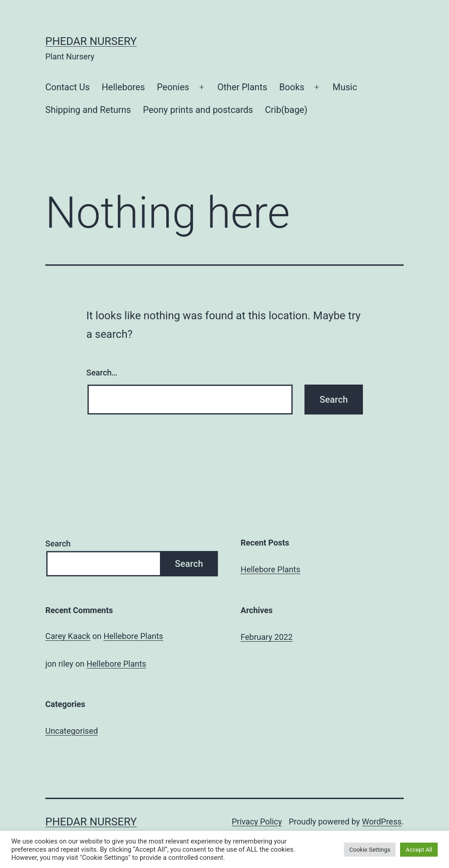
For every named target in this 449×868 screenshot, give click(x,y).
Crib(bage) (286, 110)
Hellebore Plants (270, 569)
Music (345, 87)
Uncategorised (72, 731)
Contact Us (68, 87)
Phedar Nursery (91, 41)
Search (58, 544)
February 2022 (267, 637)
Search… (102, 373)
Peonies (173, 87)
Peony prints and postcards (198, 110)
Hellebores (123, 87)
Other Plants (242, 87)
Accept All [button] (419, 850)
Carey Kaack (68, 636)
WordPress (382, 822)
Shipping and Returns (88, 110)
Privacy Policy (257, 822)
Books (292, 87)
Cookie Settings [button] (370, 850)
